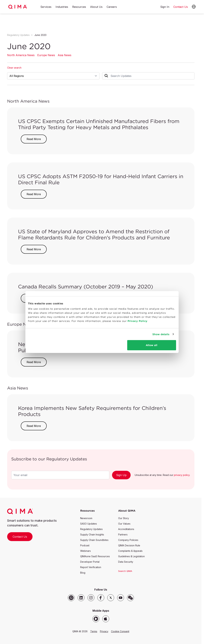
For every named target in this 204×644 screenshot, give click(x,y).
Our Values (124, 524)
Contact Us (20, 537)
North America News (21, 55)
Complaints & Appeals (130, 551)
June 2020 (40, 35)
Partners (123, 535)
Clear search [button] (14, 68)
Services (46, 7)
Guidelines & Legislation (131, 556)
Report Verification (91, 567)
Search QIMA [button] (125, 571)
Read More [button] (34, 139)
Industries (62, 7)
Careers (112, 7)
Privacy (104, 631)
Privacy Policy (138, 321)
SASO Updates (89, 524)
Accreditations (126, 529)
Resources (79, 7)
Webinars (85, 551)
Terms (94, 631)
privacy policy (182, 475)
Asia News (65, 55)
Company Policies (128, 540)
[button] (194, 7)
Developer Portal (90, 562)
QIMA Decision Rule (129, 545)
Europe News (46, 55)
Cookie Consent (120, 631)
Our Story (124, 518)
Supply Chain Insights (92, 535)
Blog (83, 573)
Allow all (152, 345)
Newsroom (86, 518)
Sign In (165, 7)
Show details (161, 334)
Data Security (126, 562)
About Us (96, 7)
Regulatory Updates (18, 35)
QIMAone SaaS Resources (95, 556)
